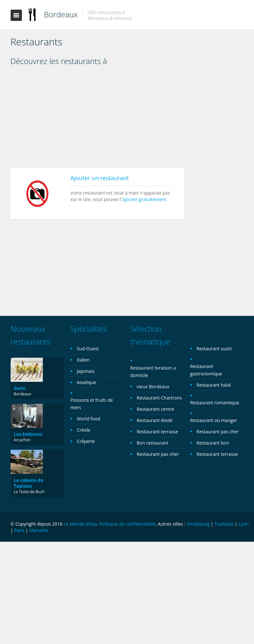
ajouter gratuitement (144, 199)
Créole (84, 430)
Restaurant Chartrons (160, 398)
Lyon (244, 524)
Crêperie (86, 441)
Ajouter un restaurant (100, 178)
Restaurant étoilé (155, 420)
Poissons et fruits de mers (92, 404)
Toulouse (224, 524)
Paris (19, 530)
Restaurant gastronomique (206, 370)
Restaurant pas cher (158, 454)
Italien (83, 360)
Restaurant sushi (214, 349)
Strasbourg (198, 524)
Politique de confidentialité (127, 524)
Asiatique (87, 382)
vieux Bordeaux (153, 386)
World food (89, 419)
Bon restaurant (153, 443)
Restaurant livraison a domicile (153, 372)
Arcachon (22, 440)
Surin (20, 388)
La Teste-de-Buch (29, 492)
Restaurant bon (213, 443)
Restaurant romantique (215, 403)
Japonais (86, 371)
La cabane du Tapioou (29, 483)
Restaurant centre (156, 409)
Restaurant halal (214, 385)
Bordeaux (61, 14)
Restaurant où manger (214, 420)
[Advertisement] (97, 119)
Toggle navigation (16, 15)
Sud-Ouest (88, 349)
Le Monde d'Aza (80, 524)
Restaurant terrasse (158, 432)
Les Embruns (28, 434)
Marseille (39, 530)
